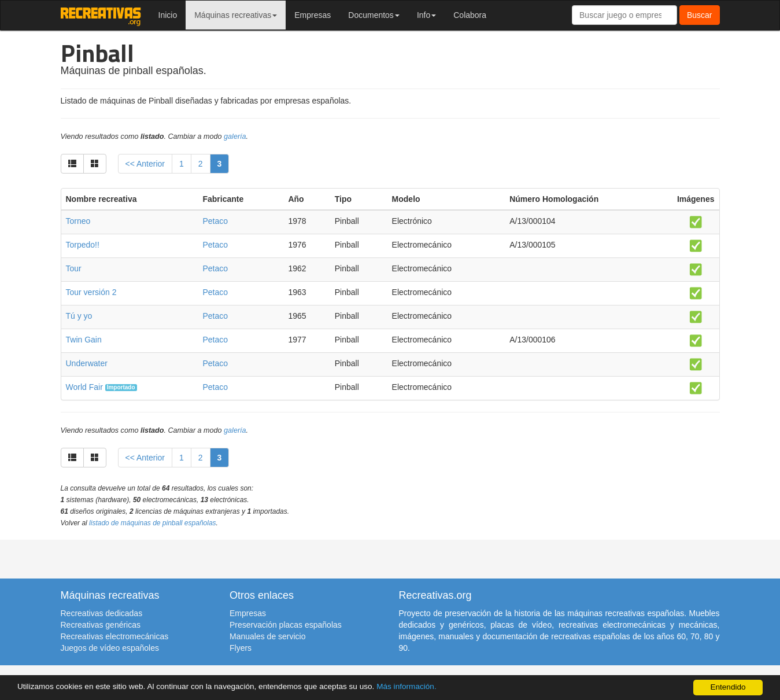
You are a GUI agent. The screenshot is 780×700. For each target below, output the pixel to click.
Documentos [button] (374, 15)
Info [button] (426, 15)
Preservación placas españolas (286, 625)
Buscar (700, 15)
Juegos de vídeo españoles (110, 648)
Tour (74, 268)
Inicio (168, 15)
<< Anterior (145, 164)
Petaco (215, 221)
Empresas (313, 15)
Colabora (470, 15)
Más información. (406, 686)
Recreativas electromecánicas (115, 636)
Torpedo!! (83, 245)
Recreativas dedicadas (102, 613)
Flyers (241, 648)
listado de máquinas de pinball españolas (153, 523)
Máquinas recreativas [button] (236, 15)
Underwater (87, 363)
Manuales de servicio (268, 636)
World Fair (84, 387)
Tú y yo (79, 316)
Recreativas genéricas (101, 625)
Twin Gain (84, 340)
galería (235, 137)
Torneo (78, 221)
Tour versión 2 (91, 292)
